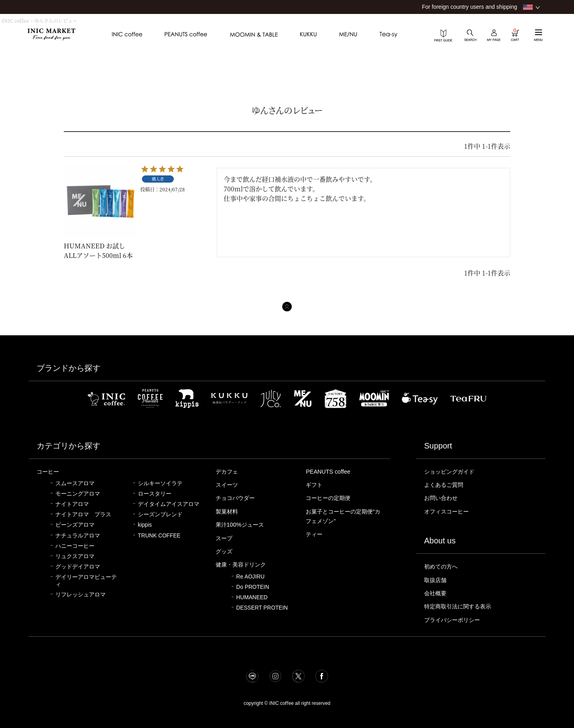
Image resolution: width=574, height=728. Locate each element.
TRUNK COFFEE (159, 536)
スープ (225, 538)
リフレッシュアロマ (81, 595)
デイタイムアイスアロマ (169, 504)
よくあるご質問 (445, 485)
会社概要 (436, 593)
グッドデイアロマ (78, 567)
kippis (145, 525)
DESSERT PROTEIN (262, 608)
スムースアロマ (75, 483)
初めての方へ (442, 567)
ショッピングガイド (451, 472)
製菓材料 (228, 512)
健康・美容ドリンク (243, 565)
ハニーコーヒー (75, 546)
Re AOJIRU (251, 577)
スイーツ (228, 485)
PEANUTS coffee (328, 472)
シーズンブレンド (160, 515)
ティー (315, 534)
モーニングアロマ (78, 494)
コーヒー (49, 472)
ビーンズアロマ (75, 525)
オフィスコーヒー (448, 512)
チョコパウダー (237, 498)
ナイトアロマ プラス (83, 515)
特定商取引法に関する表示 (460, 606)
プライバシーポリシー (454, 620)
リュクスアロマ (75, 556)
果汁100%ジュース (241, 525)
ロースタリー (155, 494)
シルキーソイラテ (160, 483)
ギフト (315, 485)
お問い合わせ (442, 498)
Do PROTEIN (253, 587)
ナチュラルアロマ (78, 536)
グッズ (225, 551)
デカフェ (228, 472)
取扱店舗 (436, 580)
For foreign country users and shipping (469, 7)
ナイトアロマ (72, 504)
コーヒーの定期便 (330, 498)
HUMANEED (252, 597)
